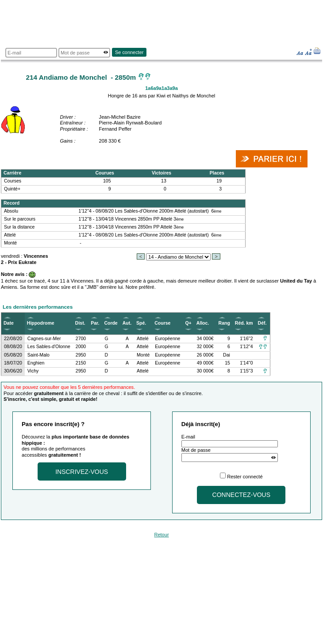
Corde (111, 323)
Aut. (127, 323)
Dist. (80, 323)
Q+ (188, 323)
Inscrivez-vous (82, 472)
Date (9, 323)
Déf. (262, 323)
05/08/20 (13, 355)
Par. (95, 323)
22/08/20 (13, 339)
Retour (161, 535)
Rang (224, 323)
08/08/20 (13, 347)
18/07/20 (13, 363)
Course (162, 323)
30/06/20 (13, 371)
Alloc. (203, 323)
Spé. (141, 323)
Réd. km (244, 323)
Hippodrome (41, 323)
